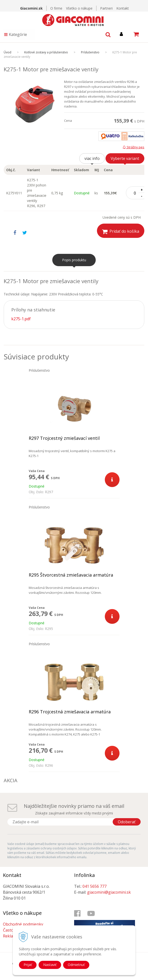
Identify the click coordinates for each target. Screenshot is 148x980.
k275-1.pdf (21, 319)
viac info (92, 158)
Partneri (106, 8)
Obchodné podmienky (23, 924)
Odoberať (127, 822)
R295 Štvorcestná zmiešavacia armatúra (71, 575)
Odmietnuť (76, 965)
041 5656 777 (94, 886)
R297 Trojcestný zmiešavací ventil (64, 438)
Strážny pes (134, 147)
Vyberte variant (125, 158)
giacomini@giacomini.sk (109, 892)
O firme (56, 8)
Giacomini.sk (31, 8)
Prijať (28, 965)
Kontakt (123, 8)
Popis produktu (74, 260)
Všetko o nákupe (79, 8)
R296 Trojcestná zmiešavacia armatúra (70, 712)
